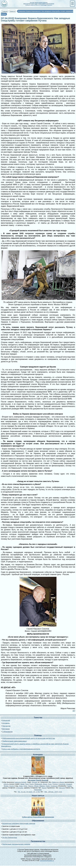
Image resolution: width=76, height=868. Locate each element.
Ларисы (31, 786)
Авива (22, 784)
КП (74, 711)
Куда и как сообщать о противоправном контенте (21, 749)
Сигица (55, 784)
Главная (5, 11)
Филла (11, 786)
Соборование (7, 732)
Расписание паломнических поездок (16, 844)
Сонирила (62, 784)
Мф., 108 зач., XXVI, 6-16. (53, 792)
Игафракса (38, 784)
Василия (62, 788)
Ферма (6, 786)
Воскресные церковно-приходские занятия (19, 823)
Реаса (31, 784)
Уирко (48, 786)
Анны (21, 786)
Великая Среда (35, 780)
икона (45, 780)
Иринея (34, 782)
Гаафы (69, 786)
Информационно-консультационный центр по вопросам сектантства (29, 738)
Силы (50, 784)
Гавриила (18, 782)
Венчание (6, 729)
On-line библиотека (10, 838)
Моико (36, 786)
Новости (13, 11)
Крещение (6, 720)
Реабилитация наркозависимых (14, 741)
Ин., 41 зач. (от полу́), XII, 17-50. (29, 792)
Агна (27, 784)
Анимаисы (54, 786)
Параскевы (38, 790)
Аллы (25, 786)
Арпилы (6, 784)
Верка (62, 782)
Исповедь (6, 723)
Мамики (42, 786)
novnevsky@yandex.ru (47, 861)
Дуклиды (20, 788)
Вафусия (55, 782)
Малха (44, 788)
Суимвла (69, 784)
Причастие (6, 726)
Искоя (45, 784)
